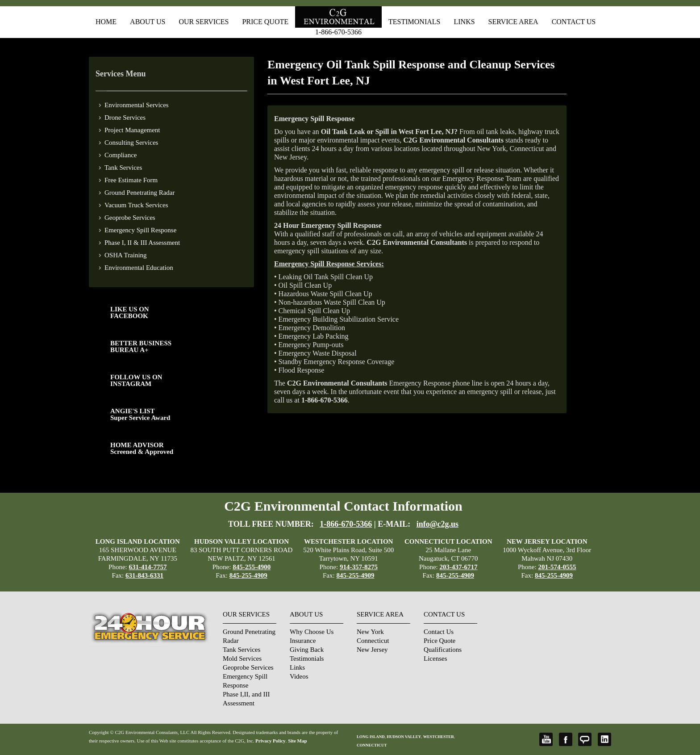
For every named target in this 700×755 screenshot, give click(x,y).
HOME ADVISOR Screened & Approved (142, 448)
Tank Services (123, 168)
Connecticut (373, 641)
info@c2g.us (437, 524)
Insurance (303, 641)
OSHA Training (126, 255)
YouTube (546, 739)
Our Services (204, 22)
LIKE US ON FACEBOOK (130, 312)
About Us (148, 22)
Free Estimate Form (131, 180)
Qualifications (443, 650)
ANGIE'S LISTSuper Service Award (140, 414)
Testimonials (414, 22)
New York (370, 632)
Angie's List (585, 739)
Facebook (566, 739)
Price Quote (265, 22)
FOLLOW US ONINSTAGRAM (136, 380)
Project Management (132, 130)
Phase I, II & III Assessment (142, 243)
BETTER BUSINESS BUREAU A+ (141, 346)
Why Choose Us (312, 632)
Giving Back (307, 650)
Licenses (435, 659)
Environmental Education (139, 268)
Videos (299, 676)
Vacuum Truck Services (136, 205)
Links (464, 22)
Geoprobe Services (130, 218)
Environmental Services (137, 105)
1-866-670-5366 (338, 32)
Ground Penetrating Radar (140, 193)
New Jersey (372, 650)
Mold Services (242, 659)
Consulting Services (131, 143)
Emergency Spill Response (140, 230)
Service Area (513, 22)
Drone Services (125, 117)
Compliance (121, 155)
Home (106, 22)
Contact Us (574, 22)
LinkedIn (604, 739)
